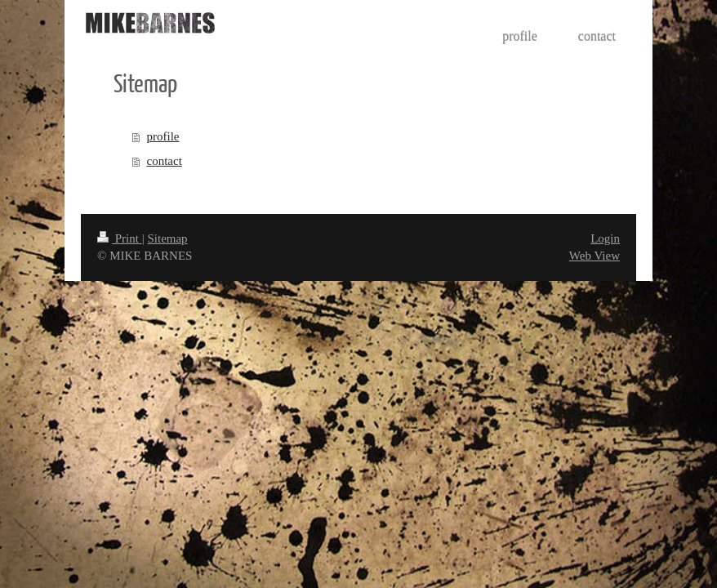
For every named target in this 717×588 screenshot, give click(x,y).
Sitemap (167, 238)
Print (120, 238)
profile (163, 136)
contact (165, 161)
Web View (595, 256)
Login (605, 238)
